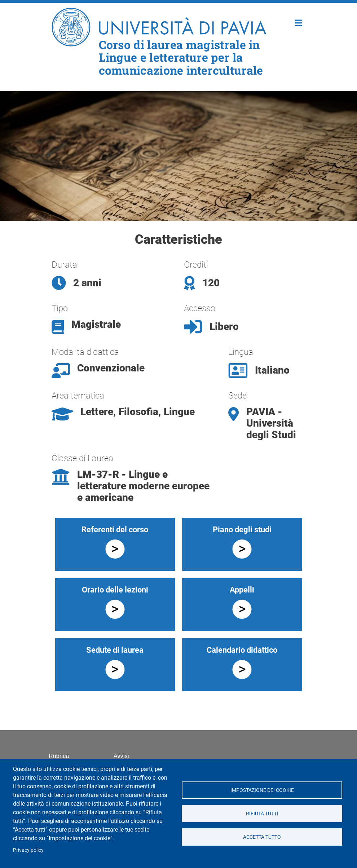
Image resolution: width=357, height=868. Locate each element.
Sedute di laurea (115, 650)
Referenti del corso (115, 530)
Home (299, 22)
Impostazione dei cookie (262, 790)
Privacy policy (28, 850)
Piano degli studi (242, 530)
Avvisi (121, 756)
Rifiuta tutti (262, 814)
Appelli (242, 590)
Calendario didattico (242, 650)
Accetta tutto (262, 837)
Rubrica (59, 756)
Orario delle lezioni (115, 590)
